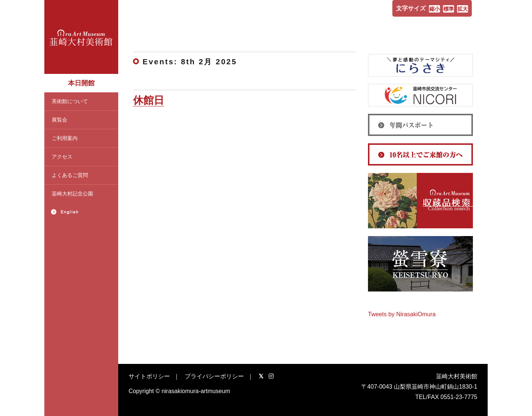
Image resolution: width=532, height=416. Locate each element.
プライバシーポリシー (214, 376)
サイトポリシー (149, 376)
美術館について (70, 101)
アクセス (62, 157)
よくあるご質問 (70, 175)
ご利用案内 (65, 138)
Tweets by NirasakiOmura (402, 314)
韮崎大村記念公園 (72, 194)
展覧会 (59, 120)
